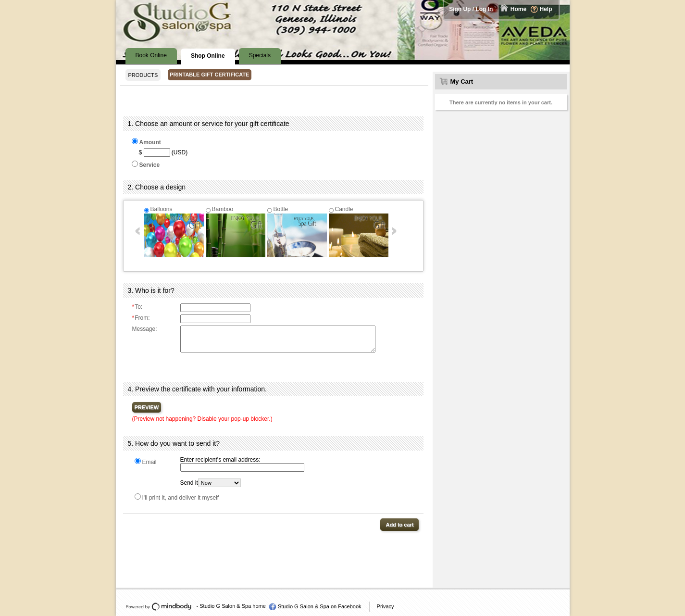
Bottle (281, 209)
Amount (150, 142)
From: (141, 318)
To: (137, 307)
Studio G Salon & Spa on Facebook (320, 606)
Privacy (386, 606)
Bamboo (223, 209)
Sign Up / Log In (471, 9)
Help (546, 9)
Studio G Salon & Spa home (233, 606)
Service (150, 165)
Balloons (162, 209)
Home (518, 9)
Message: (145, 329)
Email (149, 462)
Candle (344, 209)
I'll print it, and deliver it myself (181, 498)
